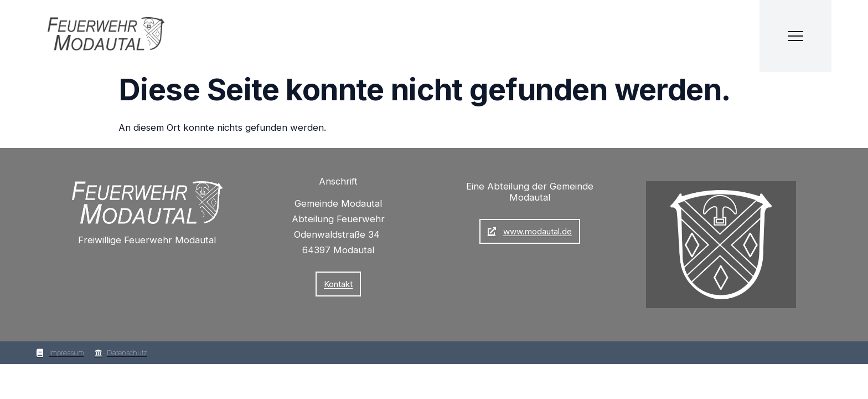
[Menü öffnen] (795, 36)
